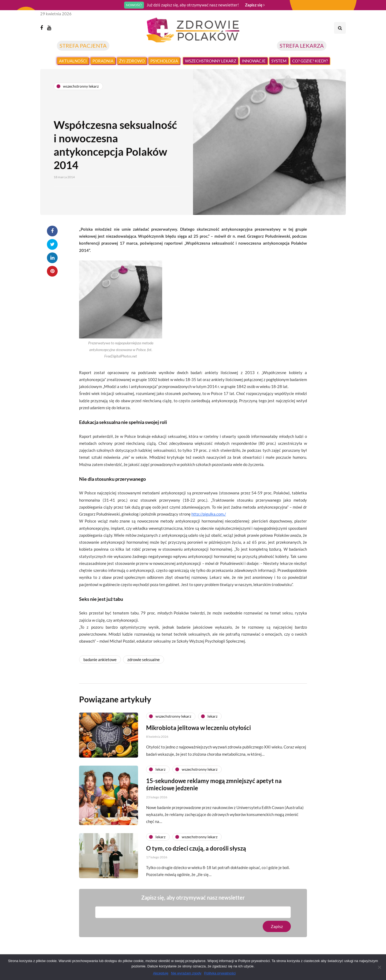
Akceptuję (161, 973)
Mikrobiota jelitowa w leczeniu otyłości (198, 753)
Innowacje (254, 61)
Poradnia (103, 61)
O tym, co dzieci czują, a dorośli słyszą (196, 873)
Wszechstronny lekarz (211, 61)
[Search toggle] (340, 28)
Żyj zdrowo (132, 61)
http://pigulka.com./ (209, 514)
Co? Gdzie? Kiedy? (310, 61)
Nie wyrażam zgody (186, 973)
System (279, 61)
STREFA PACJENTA (83, 46)
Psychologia (164, 61)
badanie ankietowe (100, 659)
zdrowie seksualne (144, 659)
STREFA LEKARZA (302, 46)
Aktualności (73, 61)
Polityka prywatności (220, 973)
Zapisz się (255, 5)
